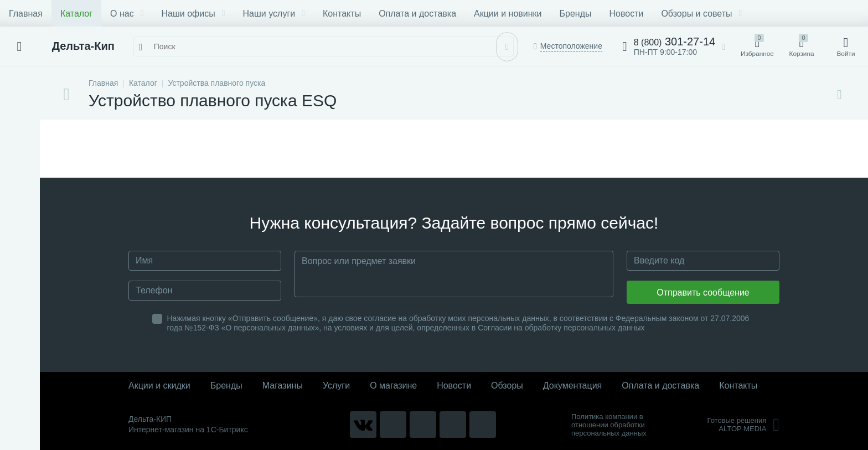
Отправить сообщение (703, 293)
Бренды (576, 14)
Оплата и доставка (417, 14)
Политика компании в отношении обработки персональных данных (609, 425)
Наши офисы (193, 14)
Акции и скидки (159, 386)
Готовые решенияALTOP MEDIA (743, 425)
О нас (127, 14)
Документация (572, 386)
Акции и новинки (508, 14)
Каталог (76, 14)
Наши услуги (274, 14)
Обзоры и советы (701, 14)
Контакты (342, 14)
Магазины (283, 386)
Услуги (336, 386)
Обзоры (507, 386)
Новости (626, 14)
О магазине (393, 386)
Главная (26, 14)
